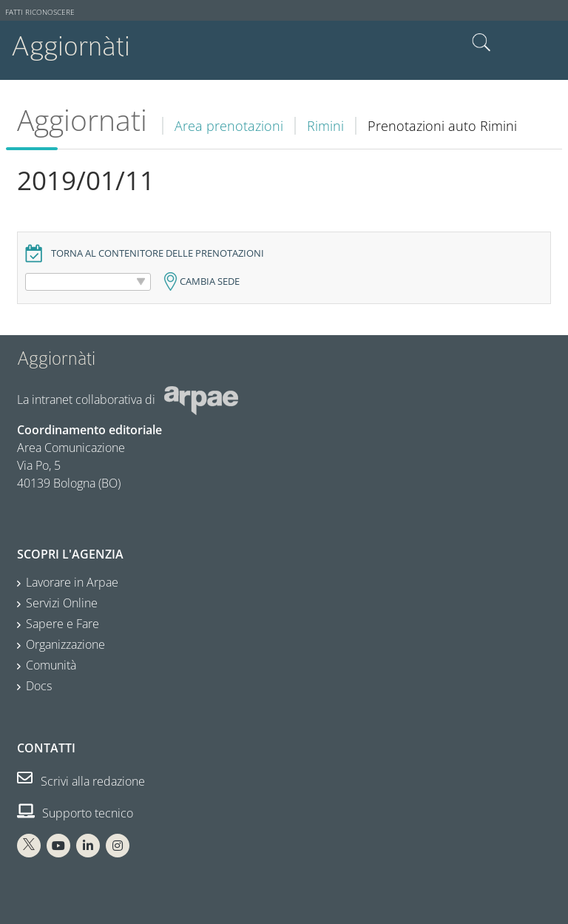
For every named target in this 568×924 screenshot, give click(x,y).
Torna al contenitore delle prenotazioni (158, 253)
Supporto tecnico (75, 813)
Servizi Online (62, 603)
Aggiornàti (71, 46)
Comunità (51, 665)
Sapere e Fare (62, 624)
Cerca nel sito (481, 43)
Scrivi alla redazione (81, 781)
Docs (39, 686)
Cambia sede (210, 281)
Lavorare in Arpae (72, 582)
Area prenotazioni (229, 126)
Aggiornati (82, 120)
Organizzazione (65, 644)
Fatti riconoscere (40, 12)
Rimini (325, 126)
